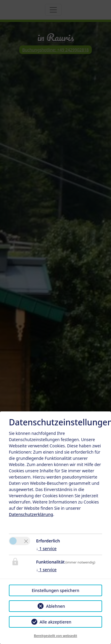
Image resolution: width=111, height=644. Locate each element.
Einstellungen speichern (55, 590)
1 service (46, 548)
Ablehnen (55, 606)
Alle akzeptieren (55, 622)
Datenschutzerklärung (31, 514)
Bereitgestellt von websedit (56, 636)
